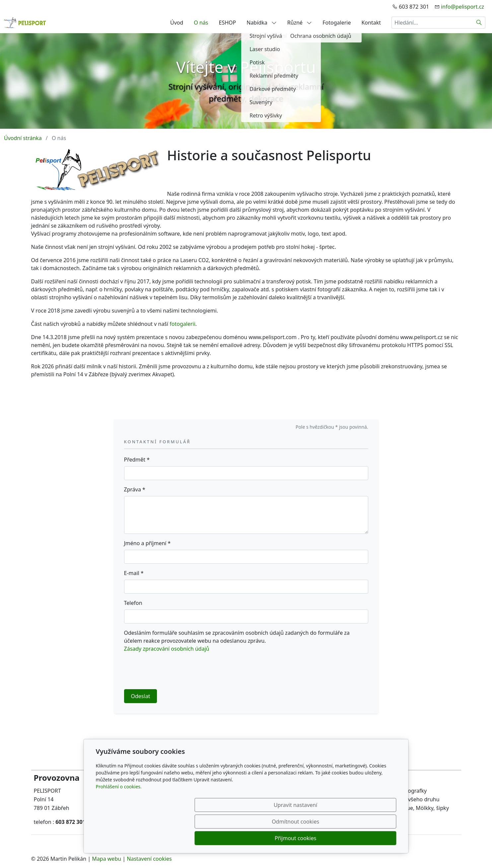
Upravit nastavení (232, 838)
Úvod (177, 23)
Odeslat (141, 696)
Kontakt (371, 23)
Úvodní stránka (23, 138)
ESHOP (228, 23)
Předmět (137, 460)
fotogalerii (182, 324)
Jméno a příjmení (147, 543)
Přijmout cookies (364, 838)
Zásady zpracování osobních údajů (167, 649)
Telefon (133, 603)
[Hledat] (479, 23)
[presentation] (175, 671)
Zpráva (135, 489)
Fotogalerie (337, 23)
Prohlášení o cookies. (119, 820)
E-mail (134, 573)
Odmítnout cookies (298, 838)
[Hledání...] (432, 23)
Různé (300, 23)
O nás (201, 23)
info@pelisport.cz (462, 7)
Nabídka (262, 23)
